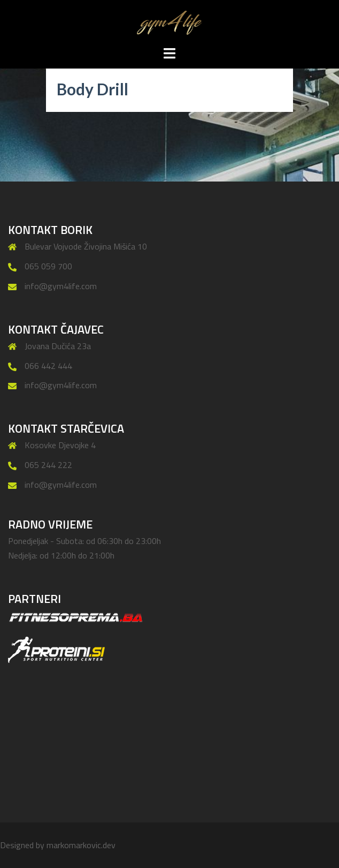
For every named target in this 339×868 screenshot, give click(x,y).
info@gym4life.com (61, 286)
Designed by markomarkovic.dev (58, 845)
